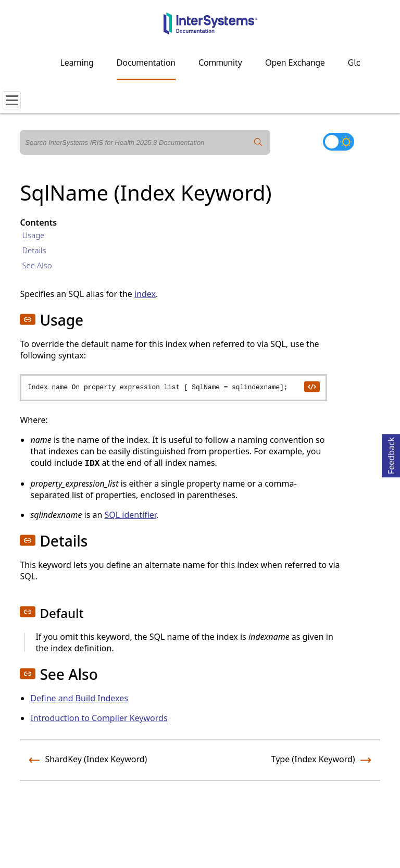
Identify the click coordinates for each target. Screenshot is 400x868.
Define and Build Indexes (79, 698)
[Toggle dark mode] (339, 142)
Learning (77, 63)
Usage (33, 235)
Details (34, 250)
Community (220, 63)
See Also (37, 265)
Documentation (146, 63)
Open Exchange (295, 63)
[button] (28, 319)
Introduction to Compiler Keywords (99, 718)
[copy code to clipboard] (311, 386)
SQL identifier (130, 515)
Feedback (391, 454)
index (145, 294)
